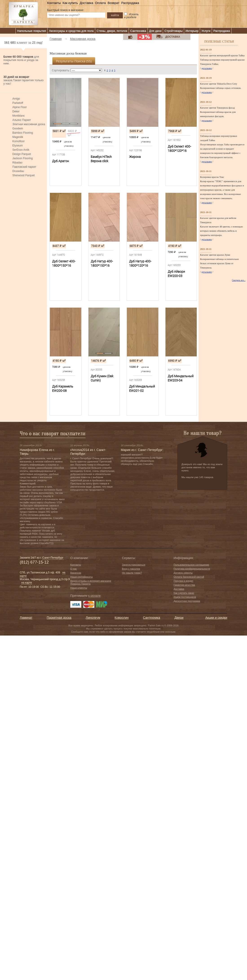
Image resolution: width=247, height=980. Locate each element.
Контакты (54, 3)
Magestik (18, 137)
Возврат (114, 3)
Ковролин (121, 618)
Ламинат (26, 618)
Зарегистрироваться (134, 565)
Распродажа (130, 3)
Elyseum (18, 146)
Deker (16, 111)
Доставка (86, 3)
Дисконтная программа (187, 601)
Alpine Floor (20, 107)
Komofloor (19, 141)
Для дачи (155, 31)
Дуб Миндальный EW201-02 (142, 389)
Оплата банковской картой (189, 577)
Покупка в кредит (183, 581)
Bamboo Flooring (23, 133)
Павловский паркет (24, 167)
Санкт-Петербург (53, 558)
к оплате (94, 596)
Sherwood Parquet (23, 175)
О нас (74, 569)
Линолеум (93, 618)
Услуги (206, 31)
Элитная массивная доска (29, 124)
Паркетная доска (59, 618)
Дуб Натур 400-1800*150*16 (102, 263)
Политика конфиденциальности (192, 569)
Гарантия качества (184, 585)
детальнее (207, 68)
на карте (27, 583)
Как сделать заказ (184, 593)
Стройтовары (173, 31)
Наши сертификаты (82, 577)
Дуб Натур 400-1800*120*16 (140, 263)
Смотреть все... (239, 280)
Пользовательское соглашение (191, 565)
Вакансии (76, 573)
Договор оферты (183, 573)
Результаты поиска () (74, 61)
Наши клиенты (79, 588)
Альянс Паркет (22, 120)
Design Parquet (22, 154)
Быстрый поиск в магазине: (66, 10)
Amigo (16, 99)
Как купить (70, 3)
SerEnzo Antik (21, 150)
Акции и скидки (216, 618)
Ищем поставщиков (185, 597)
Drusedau (18, 171)
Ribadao (17, 163)
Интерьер (192, 31)
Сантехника (138, 31)
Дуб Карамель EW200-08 (63, 389)
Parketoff (18, 103)
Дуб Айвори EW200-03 (176, 274)
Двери (179, 618)
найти (115, 15)
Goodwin (18, 128)
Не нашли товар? (132, 573)
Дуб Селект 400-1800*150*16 (64, 263)
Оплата (100, 3)
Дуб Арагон (61, 161)
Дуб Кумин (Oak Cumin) (102, 378)
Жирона (135, 157)
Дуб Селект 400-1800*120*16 (179, 149)
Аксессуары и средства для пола (71, 31)
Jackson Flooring (23, 158)
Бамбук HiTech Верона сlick (101, 159)
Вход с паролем (131, 569)
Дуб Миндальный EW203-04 (181, 378)
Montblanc (19, 116)
